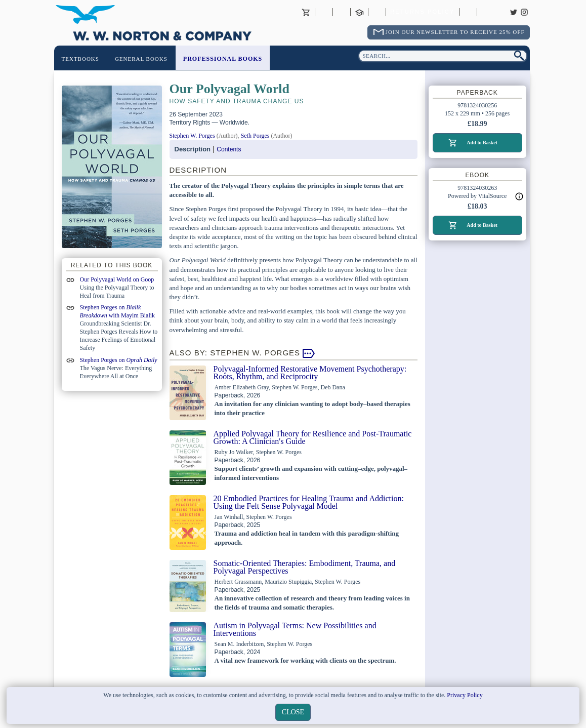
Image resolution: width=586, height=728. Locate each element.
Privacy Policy (465, 695)
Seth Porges (255, 136)
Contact (342, 12)
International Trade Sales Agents (377, 12)
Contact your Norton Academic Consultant (359, 12)
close (293, 712)
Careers (486, 12)
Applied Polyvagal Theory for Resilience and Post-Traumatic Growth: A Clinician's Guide (313, 437)
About (324, 12)
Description (193, 149)
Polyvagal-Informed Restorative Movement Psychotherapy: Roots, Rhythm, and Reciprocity (310, 373)
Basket (306, 12)
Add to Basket (482, 143)
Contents (229, 149)
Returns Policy (422, 12)
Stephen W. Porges (192, 136)
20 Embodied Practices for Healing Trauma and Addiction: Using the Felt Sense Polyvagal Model (309, 502)
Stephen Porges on (119, 360)
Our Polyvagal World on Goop (117, 279)
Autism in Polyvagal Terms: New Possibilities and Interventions (295, 629)
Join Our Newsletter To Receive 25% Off (455, 32)
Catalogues (468, 12)
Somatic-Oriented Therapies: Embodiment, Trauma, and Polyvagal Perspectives (305, 567)
